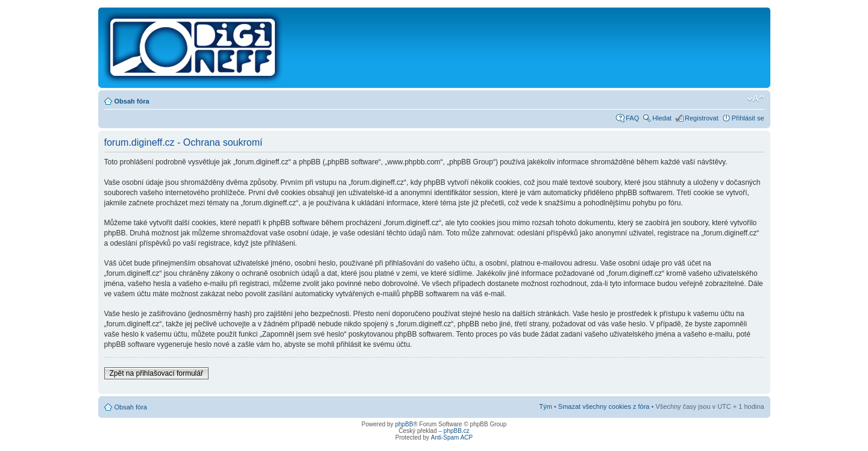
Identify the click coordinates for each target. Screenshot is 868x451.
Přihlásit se (748, 118)
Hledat (662, 118)
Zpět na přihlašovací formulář (156, 373)
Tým (545, 406)
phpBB (404, 424)
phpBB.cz (457, 431)
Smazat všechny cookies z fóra (604, 406)
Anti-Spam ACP (452, 437)
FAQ (632, 118)
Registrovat (702, 118)
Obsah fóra (132, 101)
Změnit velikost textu (756, 99)
